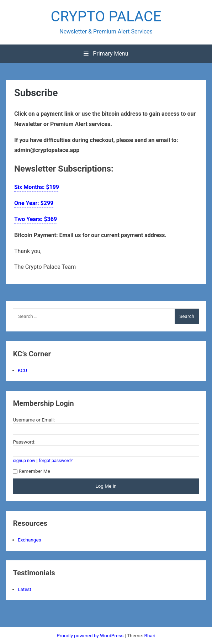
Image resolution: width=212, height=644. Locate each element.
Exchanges (30, 540)
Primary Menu (106, 54)
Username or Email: (34, 420)
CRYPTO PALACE (106, 16)
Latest (25, 589)
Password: (24, 442)
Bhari (150, 635)
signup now (24, 461)
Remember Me (31, 471)
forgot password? (56, 461)
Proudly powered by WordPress (91, 635)
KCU (22, 370)
